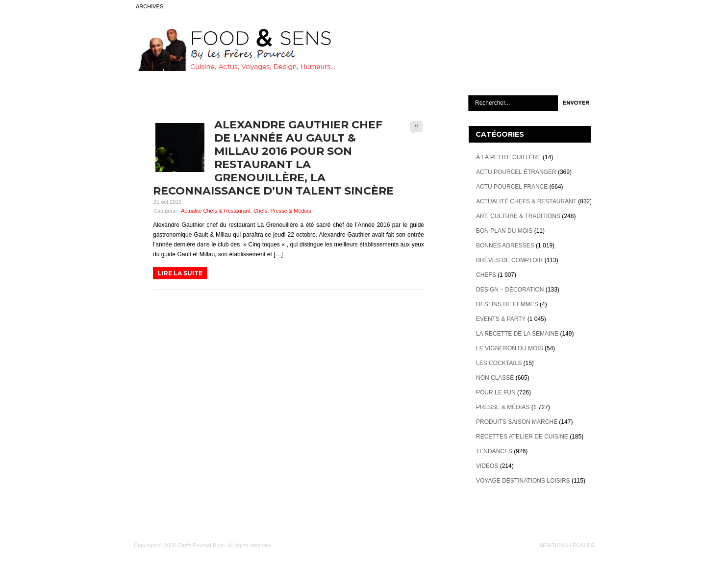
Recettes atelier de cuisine (522, 437)
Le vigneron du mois (510, 348)
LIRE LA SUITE (180, 273)
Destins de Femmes (507, 304)
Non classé (495, 378)
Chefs (261, 211)
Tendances (494, 451)
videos (487, 466)
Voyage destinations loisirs (523, 481)
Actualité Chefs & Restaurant (215, 211)
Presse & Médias (291, 211)
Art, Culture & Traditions (518, 216)
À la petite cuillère (509, 157)
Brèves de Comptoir (509, 260)
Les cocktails (499, 363)
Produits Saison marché (517, 422)
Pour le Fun (496, 392)
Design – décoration (510, 290)
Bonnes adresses (505, 245)
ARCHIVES (150, 6)
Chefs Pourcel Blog (201, 545)
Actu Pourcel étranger (516, 172)
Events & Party (501, 319)
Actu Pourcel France (512, 187)
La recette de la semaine (517, 334)
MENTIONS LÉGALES (567, 545)
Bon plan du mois (504, 231)
